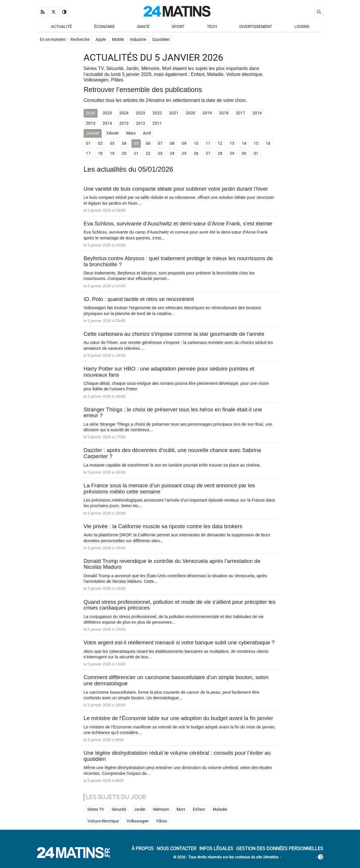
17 (88, 154)
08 (172, 144)
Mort (181, 810)
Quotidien (161, 40)
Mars (131, 134)
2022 (157, 113)
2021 (174, 113)
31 (256, 154)
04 (124, 144)
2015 (91, 124)
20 (124, 154)
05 (136, 144)
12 (220, 144)
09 (184, 144)
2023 (141, 113)
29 (232, 154)
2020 (191, 113)
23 (160, 154)
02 (100, 144)
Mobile (118, 40)
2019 (207, 113)
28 (220, 154)
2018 (224, 113)
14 (244, 144)
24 (172, 154)
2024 (124, 113)
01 (88, 144)
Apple (101, 40)
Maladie (220, 810)
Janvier (93, 134)
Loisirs (302, 27)
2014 (107, 124)
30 (244, 154)
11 (208, 144)
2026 (91, 113)
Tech (212, 27)
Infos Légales (216, 849)
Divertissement (256, 27)
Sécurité (119, 810)
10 (196, 144)
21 (136, 154)
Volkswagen (138, 821)
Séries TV (96, 810)
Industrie (138, 40)
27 (208, 154)
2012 (141, 124)
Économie (104, 27)
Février (113, 134)
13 (232, 144)
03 (112, 144)
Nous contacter (176, 849)
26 (196, 154)
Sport (178, 27)
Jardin (140, 810)
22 (148, 154)
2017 (240, 113)
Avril (147, 134)
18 (100, 154)
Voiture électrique (103, 821)
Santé (143, 27)
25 (184, 154)
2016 (257, 113)
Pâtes (162, 821)
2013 (124, 124)
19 (112, 154)
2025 (107, 113)
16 (268, 144)
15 (256, 144)
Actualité (61, 27)
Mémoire (161, 810)
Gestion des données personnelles (280, 849)
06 (148, 144)
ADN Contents (299, 858)
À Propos (143, 849)
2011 (157, 124)
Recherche (80, 40)
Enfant (199, 810)
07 (160, 144)
